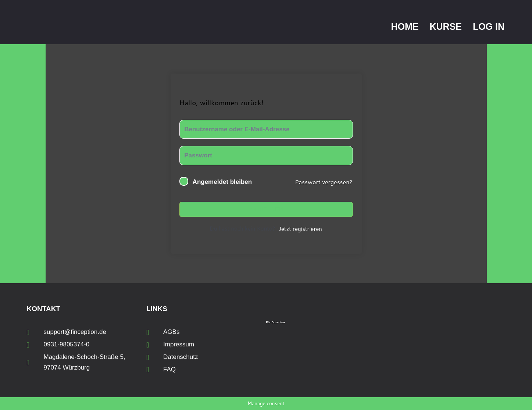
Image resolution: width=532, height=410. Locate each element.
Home (405, 26)
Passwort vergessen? (324, 182)
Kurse (446, 26)
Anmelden (266, 209)
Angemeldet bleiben (222, 182)
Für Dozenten (276, 322)
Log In (489, 26)
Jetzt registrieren (300, 229)
